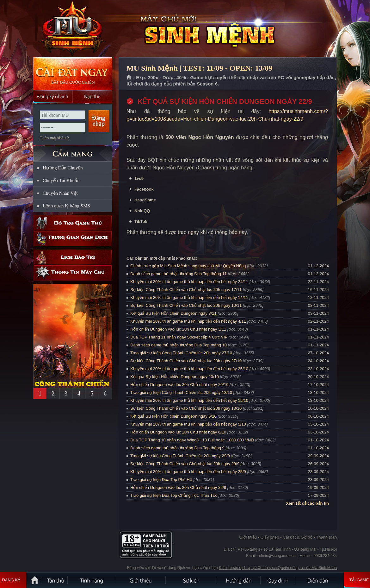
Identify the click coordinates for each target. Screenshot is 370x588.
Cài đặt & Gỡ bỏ (298, 537)
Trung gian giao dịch (73, 239)
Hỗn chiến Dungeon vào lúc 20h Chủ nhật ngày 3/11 (178, 329)
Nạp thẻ (92, 97)
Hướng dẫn (239, 580)
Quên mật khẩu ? (54, 138)
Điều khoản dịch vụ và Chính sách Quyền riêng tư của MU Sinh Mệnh (278, 568)
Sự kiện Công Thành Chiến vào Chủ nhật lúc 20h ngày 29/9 (185, 464)
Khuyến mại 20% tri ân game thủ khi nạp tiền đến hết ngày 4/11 (188, 321)
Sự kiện (191, 580)
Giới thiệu (248, 537)
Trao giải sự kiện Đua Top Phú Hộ (161, 480)
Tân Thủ (55, 580)
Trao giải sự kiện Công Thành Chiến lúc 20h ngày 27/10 (181, 353)
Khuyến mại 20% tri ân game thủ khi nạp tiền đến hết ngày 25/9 (188, 472)
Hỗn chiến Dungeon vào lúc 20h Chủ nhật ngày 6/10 (178, 432)
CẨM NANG (73, 151)
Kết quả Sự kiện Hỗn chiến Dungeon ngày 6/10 (173, 416)
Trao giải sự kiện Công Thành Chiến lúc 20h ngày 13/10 (181, 392)
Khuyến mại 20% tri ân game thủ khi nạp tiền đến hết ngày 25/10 (189, 369)
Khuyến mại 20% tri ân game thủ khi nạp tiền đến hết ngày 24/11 (189, 282)
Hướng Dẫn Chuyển (63, 168)
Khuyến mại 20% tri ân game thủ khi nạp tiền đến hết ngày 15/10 (189, 400)
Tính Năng (92, 580)
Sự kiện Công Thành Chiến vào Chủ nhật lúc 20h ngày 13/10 (186, 408)
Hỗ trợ (73, 223)
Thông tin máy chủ (73, 273)
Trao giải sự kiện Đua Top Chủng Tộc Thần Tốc (174, 495)
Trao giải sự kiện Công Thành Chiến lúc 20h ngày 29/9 (180, 456)
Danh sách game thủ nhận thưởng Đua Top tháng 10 (179, 345)
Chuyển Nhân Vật (60, 193)
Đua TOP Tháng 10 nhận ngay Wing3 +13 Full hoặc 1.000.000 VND (192, 440)
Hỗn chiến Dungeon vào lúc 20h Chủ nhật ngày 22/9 (178, 487)
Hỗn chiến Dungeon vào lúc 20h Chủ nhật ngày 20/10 (179, 385)
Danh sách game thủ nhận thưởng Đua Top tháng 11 (179, 274)
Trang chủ (129, 78)
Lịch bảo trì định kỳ (73, 257)
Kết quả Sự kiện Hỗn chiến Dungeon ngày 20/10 (175, 377)
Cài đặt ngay (73, 74)
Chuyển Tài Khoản (61, 180)
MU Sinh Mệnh (72, 29)
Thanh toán (326, 537)
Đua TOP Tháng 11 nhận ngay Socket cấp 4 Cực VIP (179, 337)
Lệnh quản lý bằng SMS (66, 206)
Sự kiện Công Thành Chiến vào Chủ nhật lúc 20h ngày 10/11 (186, 305)
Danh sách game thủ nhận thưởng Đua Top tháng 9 (177, 448)
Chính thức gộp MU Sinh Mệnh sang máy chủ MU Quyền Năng (188, 266)
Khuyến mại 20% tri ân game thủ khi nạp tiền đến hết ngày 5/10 (188, 424)
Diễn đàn (319, 580)
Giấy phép (270, 537)
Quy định (278, 580)
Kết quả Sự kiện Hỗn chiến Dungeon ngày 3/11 (173, 313)
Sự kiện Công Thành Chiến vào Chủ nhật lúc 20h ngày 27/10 (186, 361)
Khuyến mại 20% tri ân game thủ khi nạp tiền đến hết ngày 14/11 (189, 297)
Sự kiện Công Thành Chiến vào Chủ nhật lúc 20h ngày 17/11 (186, 290)
